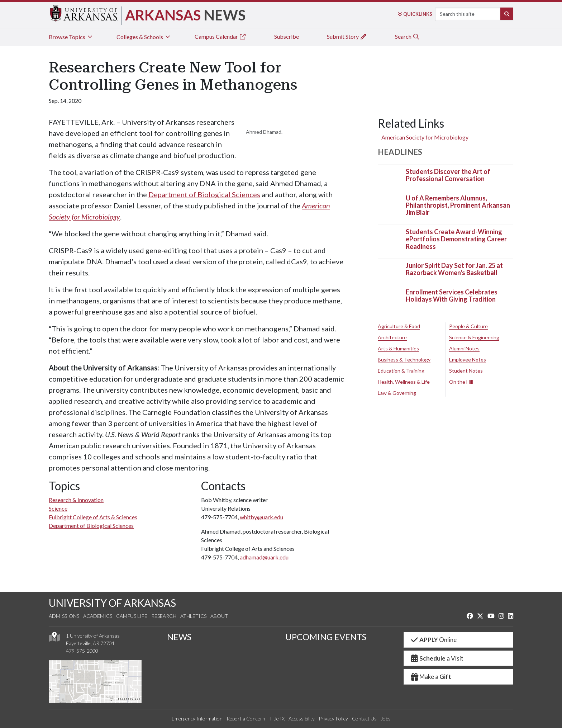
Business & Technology (404, 360)
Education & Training (401, 371)
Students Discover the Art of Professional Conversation (448, 175)
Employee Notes (468, 360)
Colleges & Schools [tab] (144, 37)
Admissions (64, 616)
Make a (430, 677)
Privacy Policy (333, 718)
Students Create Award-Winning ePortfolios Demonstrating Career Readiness (456, 239)
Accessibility (302, 718)
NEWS (179, 637)
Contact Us (364, 718)
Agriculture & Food (399, 326)
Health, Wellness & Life (404, 382)
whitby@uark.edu (261, 517)
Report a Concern (246, 718)
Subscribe (287, 36)
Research (164, 616)
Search (407, 36)
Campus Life (132, 616)
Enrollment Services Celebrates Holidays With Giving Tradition (452, 296)
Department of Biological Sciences (204, 194)
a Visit (437, 658)
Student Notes (466, 371)
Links (415, 14)
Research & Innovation (76, 500)
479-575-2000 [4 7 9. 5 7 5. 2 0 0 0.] (82, 651)
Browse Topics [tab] (71, 37)
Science (58, 508)
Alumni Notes (464, 348)
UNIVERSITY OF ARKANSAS (112, 603)
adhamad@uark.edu (264, 557)
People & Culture (468, 326)
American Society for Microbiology (425, 137)
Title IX (277, 718)
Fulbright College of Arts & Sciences (93, 517)
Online (433, 640)
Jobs (386, 718)
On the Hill (461, 382)
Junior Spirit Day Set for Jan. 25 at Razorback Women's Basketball (454, 269)
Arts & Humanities (398, 348)
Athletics (193, 616)
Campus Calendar (220, 36)
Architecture (392, 337)
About (219, 616)
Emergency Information (197, 718)
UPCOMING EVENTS (326, 637)
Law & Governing (397, 393)
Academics (98, 616)
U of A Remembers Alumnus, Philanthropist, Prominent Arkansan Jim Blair (458, 205)
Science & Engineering (474, 337)
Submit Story (347, 36)
